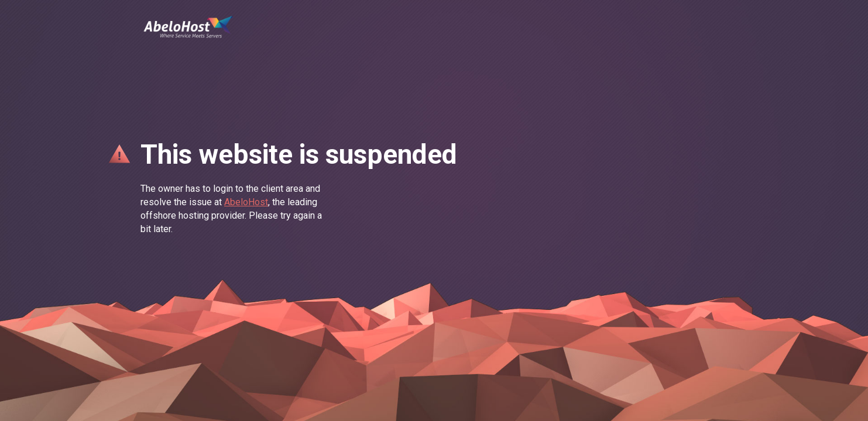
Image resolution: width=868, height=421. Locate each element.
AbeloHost (246, 202)
